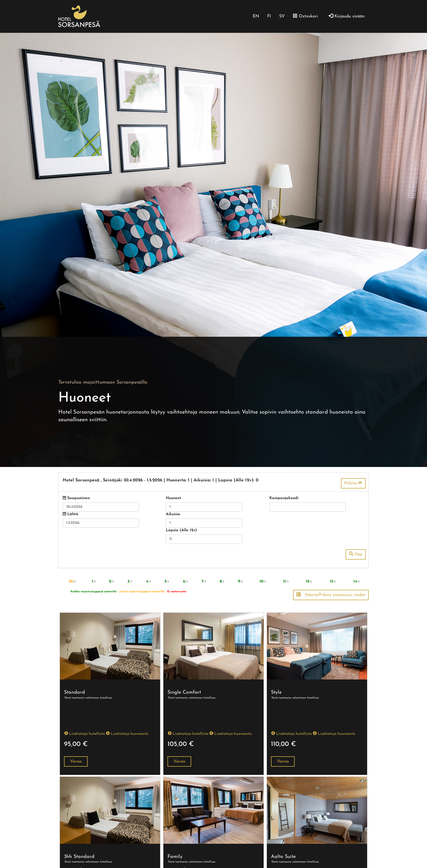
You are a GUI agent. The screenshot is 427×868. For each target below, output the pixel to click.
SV (282, 16)
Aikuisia (173, 514)
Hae (356, 554)
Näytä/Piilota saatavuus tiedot (331, 595)
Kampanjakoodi (284, 498)
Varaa (76, 761)
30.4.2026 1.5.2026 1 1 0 (161, 480)
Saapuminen (79, 498)
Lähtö (73, 514)
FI (269, 16)
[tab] (213, 482)
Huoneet (174, 498)
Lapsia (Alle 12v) (181, 530)
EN (256, 16)
